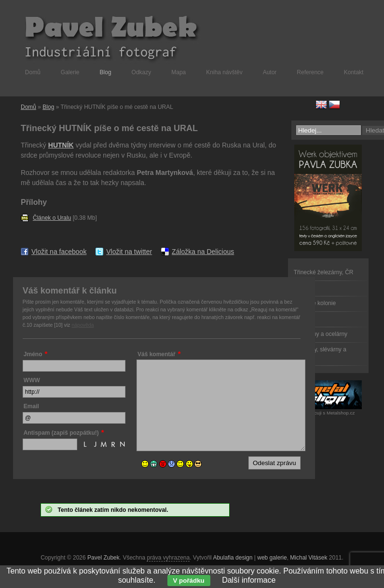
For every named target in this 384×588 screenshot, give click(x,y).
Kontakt (354, 72)
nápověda (82, 325)
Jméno (33, 354)
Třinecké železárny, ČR (324, 272)
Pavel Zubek (103, 558)
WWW (32, 380)
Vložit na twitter (129, 252)
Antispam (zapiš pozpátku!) (61, 433)
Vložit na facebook (59, 252)
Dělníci (303, 288)
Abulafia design (233, 558)
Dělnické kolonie (315, 303)
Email (31, 406)
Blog (106, 72)
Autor (270, 72)
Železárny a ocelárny (321, 334)
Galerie (70, 72)
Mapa (178, 72)
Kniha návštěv (224, 72)
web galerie (272, 558)
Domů (33, 72)
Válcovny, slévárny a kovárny (320, 353)
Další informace (249, 580)
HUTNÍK (61, 145)
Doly (300, 319)
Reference (310, 72)
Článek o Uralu (52, 218)
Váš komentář (157, 354)
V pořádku (189, 581)
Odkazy (142, 72)
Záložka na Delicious (203, 252)
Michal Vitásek (309, 558)
